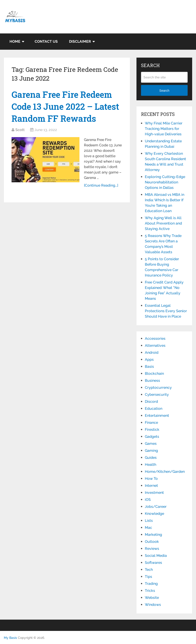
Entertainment (157, 416)
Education (154, 409)
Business (152, 381)
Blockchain (154, 374)
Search (164, 91)
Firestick (152, 430)
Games (151, 444)
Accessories (155, 338)
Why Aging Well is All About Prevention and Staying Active (163, 223)
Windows (153, 605)
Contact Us (46, 41)
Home (15, 41)
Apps (149, 359)
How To (151, 479)
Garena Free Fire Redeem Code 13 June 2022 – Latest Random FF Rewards (65, 106)
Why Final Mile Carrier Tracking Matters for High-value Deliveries (164, 129)
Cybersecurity (157, 395)
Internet (151, 486)
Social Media (156, 556)
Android (152, 352)
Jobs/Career (156, 507)
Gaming (151, 451)
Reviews (152, 549)
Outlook (152, 542)
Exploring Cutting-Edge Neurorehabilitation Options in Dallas (165, 182)
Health (151, 465)
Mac (148, 528)
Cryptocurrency (158, 388)
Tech (149, 570)
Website (152, 598)
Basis (149, 366)
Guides (151, 458)
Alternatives (155, 345)
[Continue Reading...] (101, 185)
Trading (151, 584)
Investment (154, 493)
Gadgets (152, 437)
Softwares (153, 563)
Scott (20, 130)
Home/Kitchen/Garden (165, 472)
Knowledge (154, 514)
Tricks (150, 591)
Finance (151, 423)
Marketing (153, 535)
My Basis (10, 638)
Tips (148, 577)
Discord (151, 402)
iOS (148, 500)
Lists (149, 521)
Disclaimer (80, 41)
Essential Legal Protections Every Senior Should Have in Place (166, 311)
